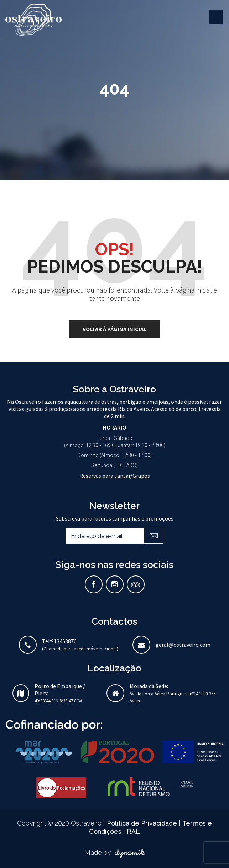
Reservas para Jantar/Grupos (115, 476)
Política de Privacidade (143, 823)
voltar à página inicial (114, 329)
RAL (133, 831)
